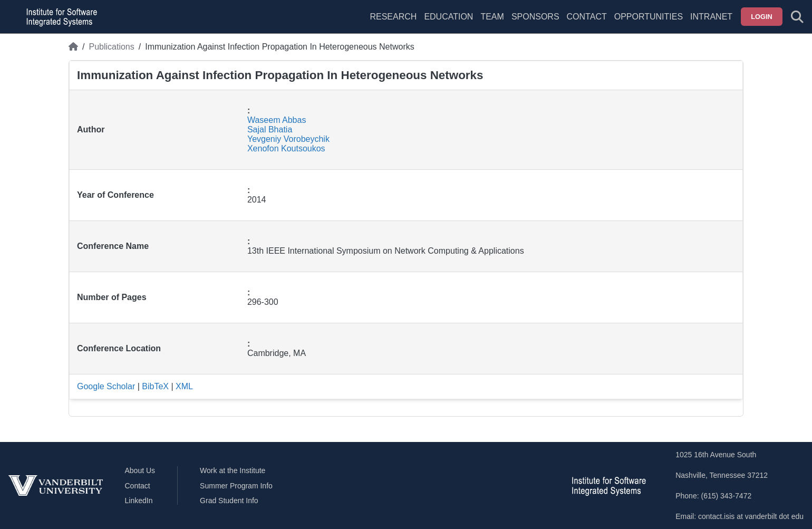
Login (762, 17)
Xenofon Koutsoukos (286, 148)
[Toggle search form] (797, 17)
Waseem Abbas (277, 120)
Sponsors (535, 17)
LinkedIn (139, 501)
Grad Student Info (229, 501)
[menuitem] (492, 23)
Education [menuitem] (448, 17)
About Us (140, 470)
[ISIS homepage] (59, 17)
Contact (587, 17)
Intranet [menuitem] (711, 17)
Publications (111, 47)
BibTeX (155, 386)
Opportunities (649, 17)
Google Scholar (106, 386)
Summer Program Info (236, 486)
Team (492, 17)
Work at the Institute (233, 470)
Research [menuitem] (393, 17)
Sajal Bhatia (270, 129)
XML (184, 386)
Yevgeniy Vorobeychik (288, 139)
